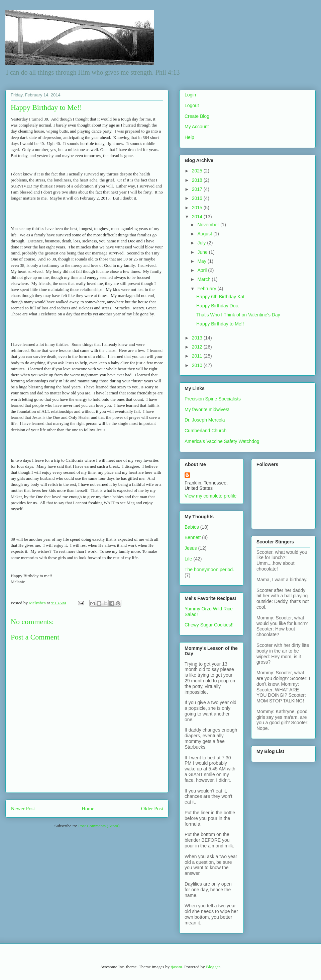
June (203, 252)
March (204, 279)
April (203, 270)
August (205, 234)
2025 (198, 171)
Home (88, 808)
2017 (198, 189)
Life (188, 559)
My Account (197, 127)
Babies (192, 527)
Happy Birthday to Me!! (220, 324)
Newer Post (23, 808)
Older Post (152, 808)
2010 (198, 365)
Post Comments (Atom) (99, 826)
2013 (198, 338)
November (209, 225)
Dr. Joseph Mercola (205, 420)
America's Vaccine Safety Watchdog (222, 441)
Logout (192, 105)
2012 (198, 347)
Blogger (213, 967)
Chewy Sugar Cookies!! (209, 625)
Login (190, 95)
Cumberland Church (205, 431)
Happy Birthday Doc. (218, 306)
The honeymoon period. (209, 570)
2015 (198, 208)
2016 (198, 198)
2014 (198, 217)
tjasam (176, 967)
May (202, 261)
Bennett (193, 537)
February (207, 289)
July (202, 243)
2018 (198, 180)
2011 (198, 356)
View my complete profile (210, 496)
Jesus (191, 548)
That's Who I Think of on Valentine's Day (238, 315)
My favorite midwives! (207, 409)
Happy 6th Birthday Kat (220, 297)
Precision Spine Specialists (213, 399)
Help (189, 137)
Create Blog (197, 116)
